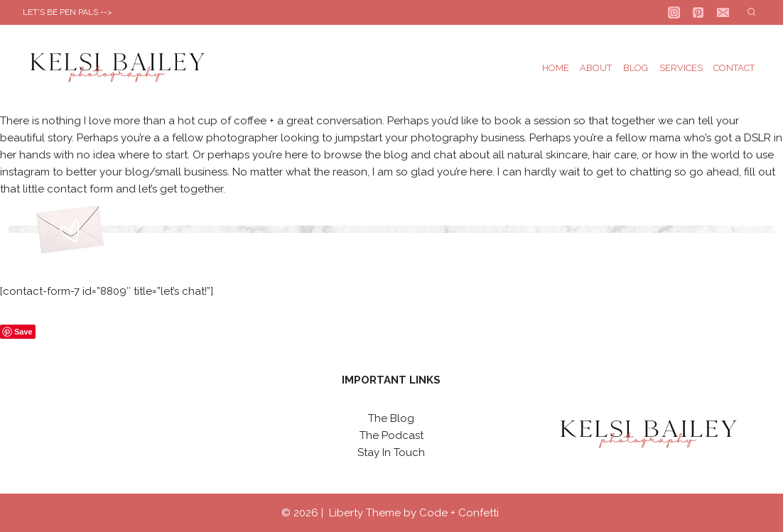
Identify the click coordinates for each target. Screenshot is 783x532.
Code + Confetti (460, 513)
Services (681, 68)
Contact (734, 68)
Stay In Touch (391, 452)
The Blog (391, 418)
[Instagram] (674, 12)
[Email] (723, 12)
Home (556, 68)
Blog (636, 68)
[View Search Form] (751, 12)
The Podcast (391, 435)
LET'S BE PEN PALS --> (67, 12)
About (596, 68)
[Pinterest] (699, 12)
